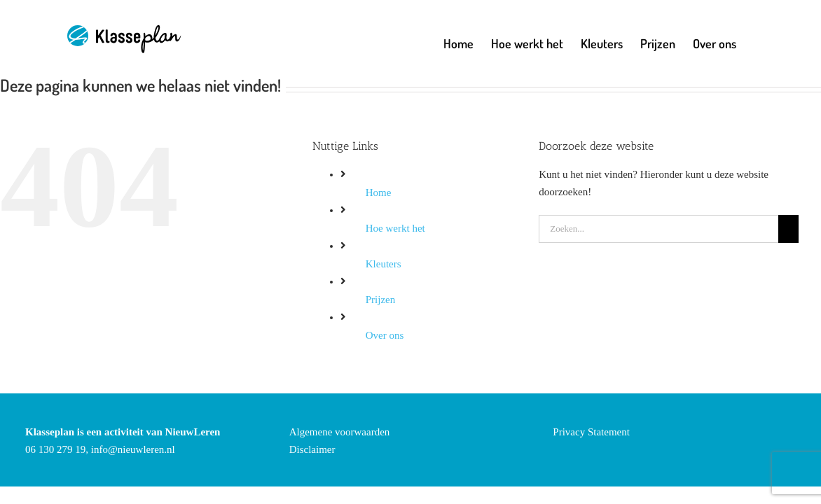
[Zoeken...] (658, 229)
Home (379, 192)
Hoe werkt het (395, 228)
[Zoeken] (788, 229)
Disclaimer (312, 449)
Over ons (385, 335)
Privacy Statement (591, 432)
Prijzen (381, 300)
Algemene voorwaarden (340, 432)
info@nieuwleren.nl (133, 449)
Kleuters (384, 264)
